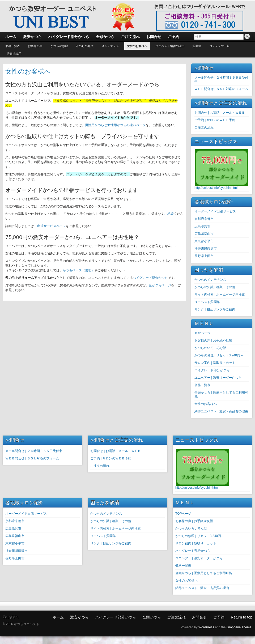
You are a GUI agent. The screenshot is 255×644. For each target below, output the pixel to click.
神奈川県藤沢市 (206, 249)
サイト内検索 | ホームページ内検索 (220, 295)
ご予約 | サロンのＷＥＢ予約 (215, 120)
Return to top (242, 617)
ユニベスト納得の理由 (170, 46)
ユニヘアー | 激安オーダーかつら (218, 378)
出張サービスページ (52, 226)
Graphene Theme (239, 627)
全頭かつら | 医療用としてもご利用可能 (204, 573)
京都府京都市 (204, 219)
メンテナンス (110, 46)
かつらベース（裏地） (79, 270)
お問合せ (199, 617)
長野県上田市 (204, 256)
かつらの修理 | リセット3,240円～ (219, 355)
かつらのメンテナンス (210, 280)
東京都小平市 (204, 241)
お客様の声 (35, 46)
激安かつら (79, 617)
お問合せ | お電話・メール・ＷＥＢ (220, 113)
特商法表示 (14, 54)
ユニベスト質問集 (207, 302)
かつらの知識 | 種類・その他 (215, 287)
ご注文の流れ (204, 127)
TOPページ (202, 333)
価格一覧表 (13, 46)
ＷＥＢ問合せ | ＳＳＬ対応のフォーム (221, 89)
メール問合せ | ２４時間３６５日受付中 (34, 451)
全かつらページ (160, 285)
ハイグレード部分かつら (150, 278)
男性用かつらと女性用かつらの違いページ (115, 125)
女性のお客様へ (137, 46)
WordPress (206, 627)
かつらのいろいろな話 (210, 348)
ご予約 (219, 617)
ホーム (58, 617)
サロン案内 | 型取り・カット (215, 363)
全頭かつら (152, 617)
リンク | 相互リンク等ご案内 (215, 309)
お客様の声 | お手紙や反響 (213, 340)
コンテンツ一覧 (220, 46)
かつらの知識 (85, 46)
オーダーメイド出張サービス (215, 211)
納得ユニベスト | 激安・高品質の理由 (221, 411)
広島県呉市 (202, 226)
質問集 (197, 46)
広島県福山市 (204, 234)
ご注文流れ (176, 617)
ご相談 (169, 214)
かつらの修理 (59, 46)
